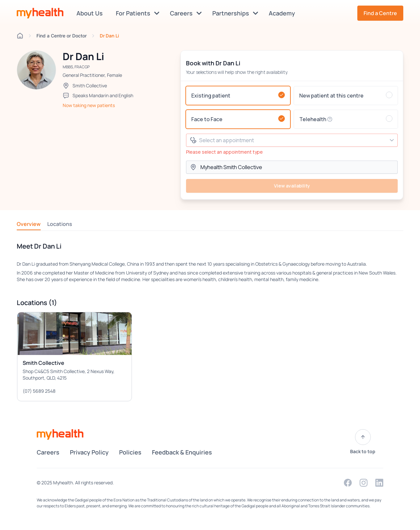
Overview (29, 224)
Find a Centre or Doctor (62, 36)
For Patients (138, 13)
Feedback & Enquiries (182, 452)
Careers (186, 13)
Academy (283, 13)
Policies (130, 452)
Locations (60, 224)
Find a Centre (380, 13)
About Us (91, 13)
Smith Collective (90, 86)
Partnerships (235, 13)
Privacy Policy (89, 452)
